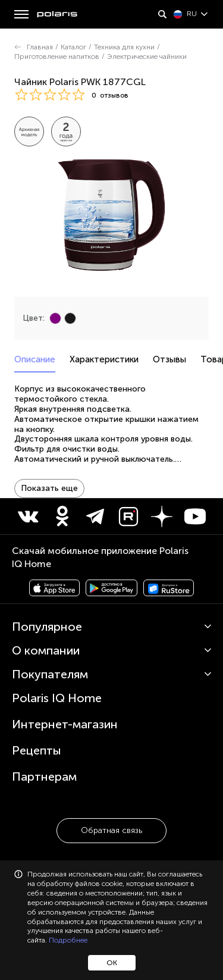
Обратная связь (111, 830)
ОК (112, 963)
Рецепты (37, 750)
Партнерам (44, 777)
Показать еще (49, 488)
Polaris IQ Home (57, 698)
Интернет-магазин (65, 724)
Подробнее (68, 940)
